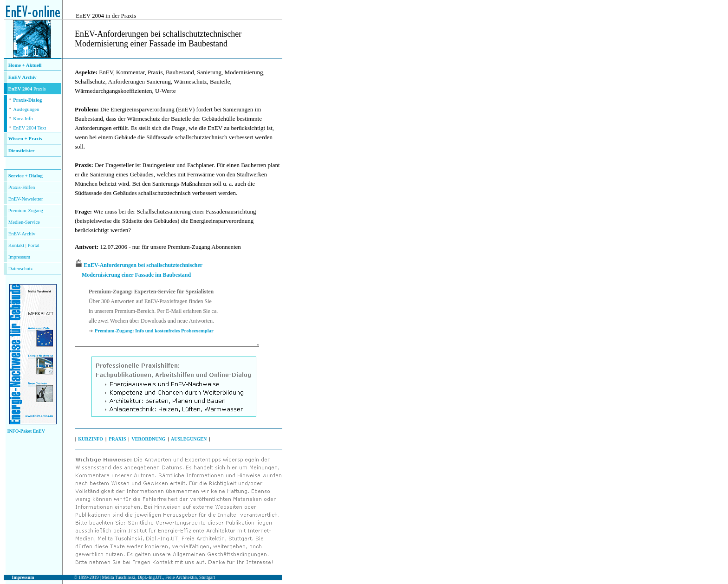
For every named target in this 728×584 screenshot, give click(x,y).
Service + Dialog (26, 176)
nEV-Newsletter (27, 199)
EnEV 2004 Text (29, 128)
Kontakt (16, 245)
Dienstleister (22, 151)
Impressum (19, 257)
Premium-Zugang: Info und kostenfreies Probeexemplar (154, 331)
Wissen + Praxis (25, 139)
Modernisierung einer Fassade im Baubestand (136, 275)
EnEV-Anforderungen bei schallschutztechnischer (143, 265)
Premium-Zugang (26, 211)
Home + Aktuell (25, 65)
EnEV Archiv (23, 77)
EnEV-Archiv (22, 234)
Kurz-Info (23, 119)
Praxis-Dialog (27, 100)
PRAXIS (117, 439)
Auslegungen (26, 109)
